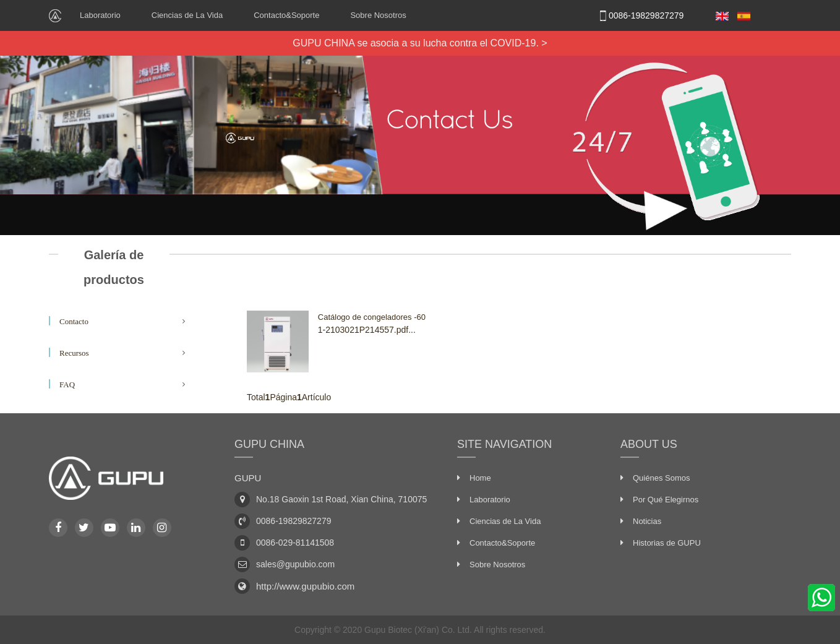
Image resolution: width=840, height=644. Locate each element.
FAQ (67, 384)
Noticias (647, 521)
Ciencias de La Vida (187, 15)
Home (480, 478)
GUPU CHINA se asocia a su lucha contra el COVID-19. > (420, 43)
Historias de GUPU (667, 543)
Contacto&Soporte (286, 15)
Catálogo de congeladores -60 (372, 317)
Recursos (74, 353)
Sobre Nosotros (378, 15)
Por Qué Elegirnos (666, 500)
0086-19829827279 (640, 15)
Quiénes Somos (662, 478)
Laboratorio (100, 15)
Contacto (74, 321)
